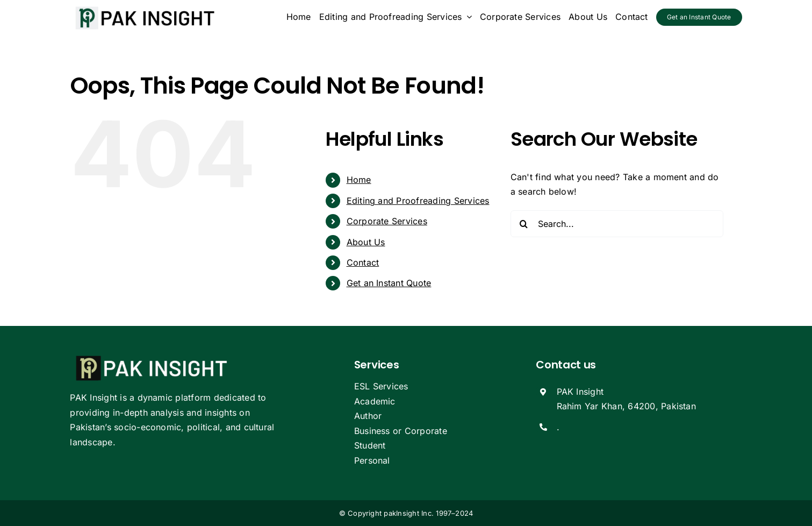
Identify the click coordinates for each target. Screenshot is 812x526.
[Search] (524, 224)
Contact (363, 262)
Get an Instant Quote (389, 283)
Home (359, 180)
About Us (366, 242)
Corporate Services (387, 221)
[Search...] (617, 224)
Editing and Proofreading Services (418, 201)
